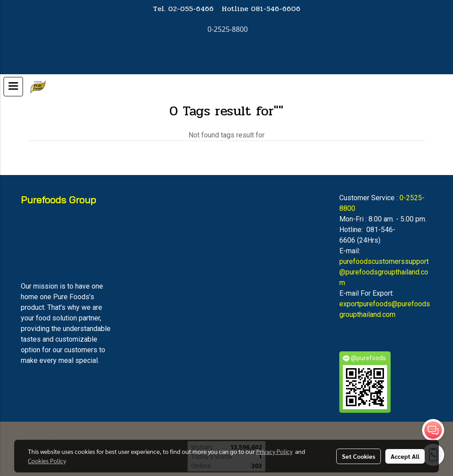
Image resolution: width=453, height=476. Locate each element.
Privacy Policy (274, 451)
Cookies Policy (47, 461)
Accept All (405, 456)
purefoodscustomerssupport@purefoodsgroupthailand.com (384, 272)
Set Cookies (359, 456)
